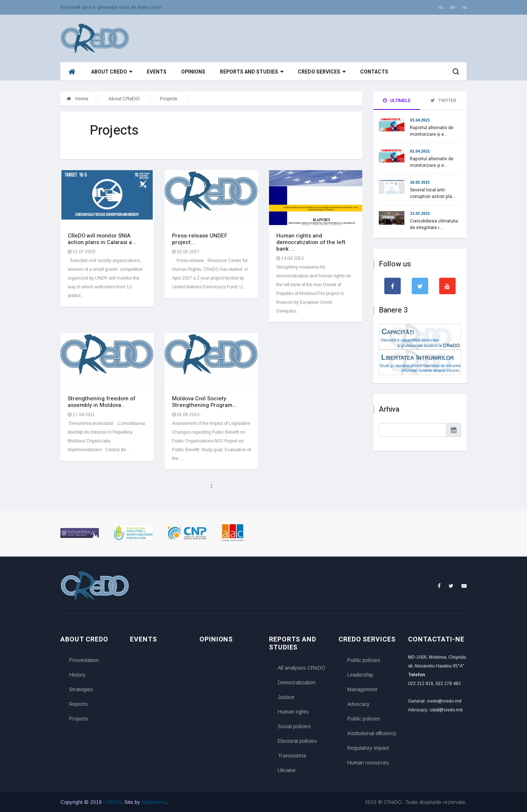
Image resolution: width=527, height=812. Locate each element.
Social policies (294, 726)
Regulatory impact (368, 748)
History (77, 675)
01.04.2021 (420, 120)
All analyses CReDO (302, 668)
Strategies (81, 689)
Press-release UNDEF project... (200, 239)
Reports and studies (252, 72)
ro (441, 7)
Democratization (297, 682)
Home (77, 99)
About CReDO (112, 72)
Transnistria (292, 756)
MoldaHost (154, 802)
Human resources (368, 763)
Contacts (374, 72)
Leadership (360, 675)
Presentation (84, 660)
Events (157, 72)
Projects (169, 99)
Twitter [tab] (443, 100)
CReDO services (322, 72)
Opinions (193, 72)
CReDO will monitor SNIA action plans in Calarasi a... (102, 239)
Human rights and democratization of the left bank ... (311, 242)
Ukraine (287, 770)
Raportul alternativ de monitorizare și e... (432, 131)
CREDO (112, 802)
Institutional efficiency (372, 733)
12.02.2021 (420, 213)
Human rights (293, 712)
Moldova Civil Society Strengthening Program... (204, 402)
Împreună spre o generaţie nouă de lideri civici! (111, 7)
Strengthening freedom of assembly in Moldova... (102, 402)
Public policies (364, 660)
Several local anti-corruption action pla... (433, 193)
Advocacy (358, 704)
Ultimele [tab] (397, 100)
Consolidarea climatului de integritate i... (434, 224)
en (453, 7)
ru (465, 7)
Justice (286, 697)
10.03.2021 (420, 182)
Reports (79, 704)
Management (362, 689)
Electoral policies (297, 741)
